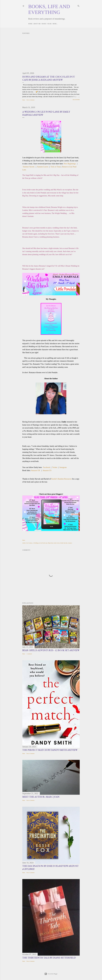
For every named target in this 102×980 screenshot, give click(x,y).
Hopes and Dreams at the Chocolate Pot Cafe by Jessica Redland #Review (49, 78)
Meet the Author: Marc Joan (41, 797)
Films (49, 24)
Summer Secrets (29, 167)
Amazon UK (36, 470)
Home (30, 24)
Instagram (63, 467)
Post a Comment (30, 100)
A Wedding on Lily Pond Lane (40, 543)
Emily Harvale (64, 543)
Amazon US (47, 470)
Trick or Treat (55, 167)
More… (55, 24)
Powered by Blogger (51, 974)
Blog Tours (51, 543)
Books (44, 24)
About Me (37, 24)
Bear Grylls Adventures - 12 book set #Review (51, 650)
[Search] (78, 6)
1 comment (29, 654)
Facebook (47, 467)
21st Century (29, 543)
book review (57, 543)
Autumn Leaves (43, 167)
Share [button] (24, 100)
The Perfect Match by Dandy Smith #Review (50, 750)
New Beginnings (70, 164)
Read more (76, 100)
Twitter (55, 467)
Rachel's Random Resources (61, 479)
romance (70, 543)
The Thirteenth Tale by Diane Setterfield (49, 958)
